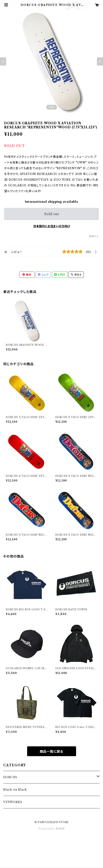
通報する (94, 236)
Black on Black (15, 790)
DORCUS (10, 777)
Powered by (51, 829)
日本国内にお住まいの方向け (52, 226)
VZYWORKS (13, 802)
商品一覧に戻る (52, 751)
